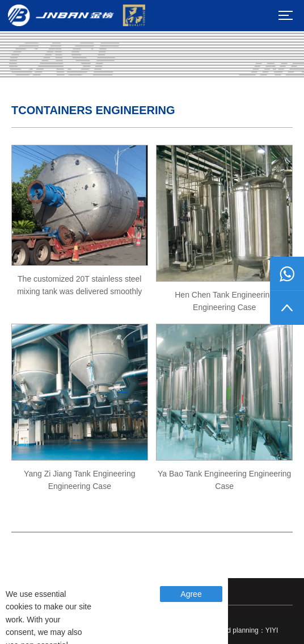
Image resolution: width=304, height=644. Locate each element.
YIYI (272, 630)
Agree (191, 594)
